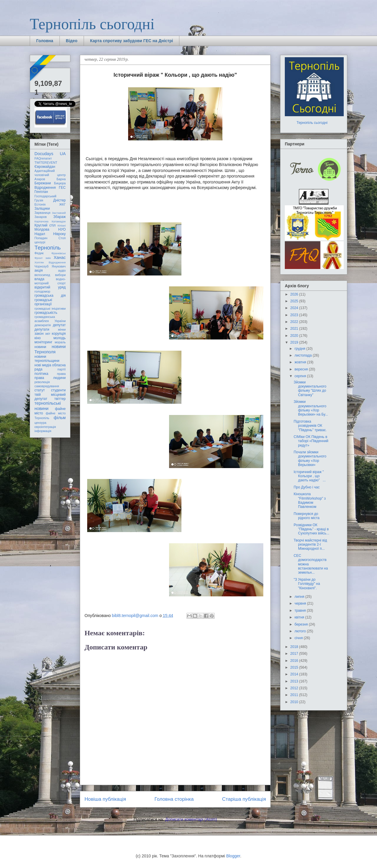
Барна (61, 179)
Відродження (45, 188)
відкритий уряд (50, 287)
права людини (50, 378)
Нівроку (59, 234)
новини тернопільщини (47, 359)
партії (62, 369)
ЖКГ (62, 204)
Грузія (39, 200)
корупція (59, 334)
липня (300, 597)
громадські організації (43, 302)
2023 (295, 315)
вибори (60, 275)
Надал (40, 234)
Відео (72, 41)
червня (301, 603)
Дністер (59, 200)
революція (42, 382)
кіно (38, 338)
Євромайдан (45, 167)
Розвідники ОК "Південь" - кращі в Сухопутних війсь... (311, 529)
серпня (301, 376)
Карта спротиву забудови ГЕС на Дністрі (132, 41)
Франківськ (58, 253)
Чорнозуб (42, 266)
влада (39, 279)
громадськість (46, 313)
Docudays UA (50, 154)
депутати (42, 329)
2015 (295, 667)
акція (39, 270)
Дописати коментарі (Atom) (191, 819)
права (61, 374)
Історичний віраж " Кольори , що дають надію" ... (310, 476)
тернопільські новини (48, 406)
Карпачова (41, 221)
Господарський (45, 196)
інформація (43, 431)
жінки (62, 329)
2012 (295, 688)
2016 (295, 661)
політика (41, 374)
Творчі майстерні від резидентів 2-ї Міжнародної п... (310, 545)
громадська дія (50, 296)
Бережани (43, 183)
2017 (295, 654)
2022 (295, 322)
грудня (300, 349)
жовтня (301, 362)
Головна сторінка (174, 799)
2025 (295, 301)
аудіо (62, 270)
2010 (295, 702)
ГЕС (62, 188)
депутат (59, 325)
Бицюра (60, 183)
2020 (295, 336)
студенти (58, 390)
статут (40, 390)
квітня (300, 617)
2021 (295, 329)
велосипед (42, 275)
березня (302, 624)
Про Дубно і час (307, 487)
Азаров (40, 179)
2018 (295, 647)
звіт (48, 334)
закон (39, 334)
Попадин (41, 238)
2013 (295, 681)
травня (301, 611)
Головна (45, 41)
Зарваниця (42, 213)
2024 (295, 308)
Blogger (233, 856)
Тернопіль (48, 248)
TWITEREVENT (46, 163)
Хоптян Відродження (50, 262)
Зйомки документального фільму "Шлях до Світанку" (310, 389)
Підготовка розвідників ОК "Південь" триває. (310, 426)
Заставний (59, 213)
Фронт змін (43, 258)
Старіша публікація (244, 799)
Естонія (40, 204)
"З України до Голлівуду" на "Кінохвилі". (307, 584)
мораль (60, 342)
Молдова (42, 229)
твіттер (60, 399)
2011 (295, 695)
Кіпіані (62, 225)
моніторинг (43, 342)
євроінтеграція (45, 427)
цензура (40, 423)
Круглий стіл (45, 225)
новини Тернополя (50, 349)
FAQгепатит (43, 158)
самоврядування (47, 386)
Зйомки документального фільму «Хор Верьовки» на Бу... (311, 408)
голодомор (42, 291)
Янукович (59, 266)
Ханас (60, 257)
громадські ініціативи (50, 309)
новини (40, 347)
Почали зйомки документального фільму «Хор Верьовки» (310, 458)
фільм (60, 418)
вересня (302, 369)
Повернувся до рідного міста (307, 516)
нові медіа (43, 365)
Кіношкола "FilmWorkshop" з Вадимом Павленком (310, 500)
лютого (301, 631)
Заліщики (42, 209)
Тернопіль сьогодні (92, 24)
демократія (43, 325)
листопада (304, 355)
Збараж (59, 217)
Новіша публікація (105, 799)
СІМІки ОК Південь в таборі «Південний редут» (311, 441)
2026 (295, 294)
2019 (295, 342)
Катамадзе (59, 221)
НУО (62, 229)
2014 (295, 674)
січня (299, 638)
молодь (60, 338)
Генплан (41, 192)
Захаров (41, 217)
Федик (39, 253)
